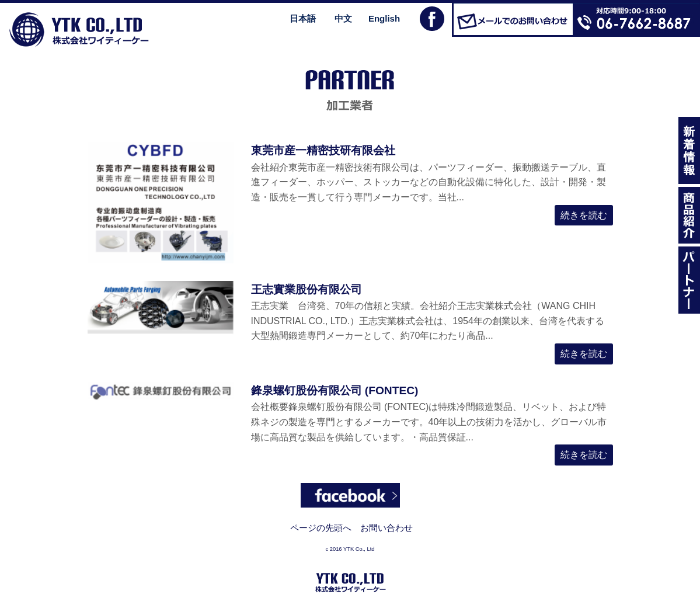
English (384, 18)
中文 (343, 18)
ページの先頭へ (321, 528)
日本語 (303, 18)
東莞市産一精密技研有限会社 (323, 150)
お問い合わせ (386, 528)
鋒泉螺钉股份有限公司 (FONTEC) (335, 390)
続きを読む (584, 215)
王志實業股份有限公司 (307, 289)
